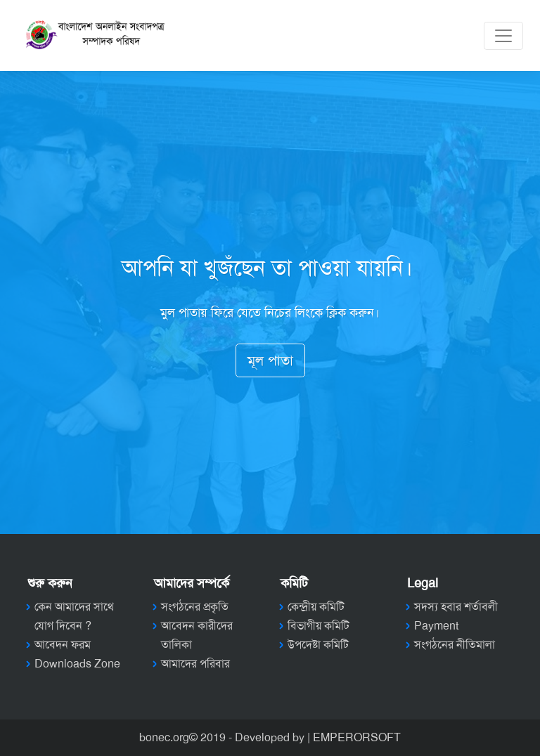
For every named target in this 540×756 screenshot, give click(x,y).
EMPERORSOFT (357, 737)
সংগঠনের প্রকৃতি (195, 607)
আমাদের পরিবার (195, 664)
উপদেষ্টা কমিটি (318, 645)
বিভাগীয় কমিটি (319, 626)
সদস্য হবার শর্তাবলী (456, 607)
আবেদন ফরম (63, 645)
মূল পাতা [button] (270, 360)
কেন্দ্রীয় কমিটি (316, 607)
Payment (436, 626)
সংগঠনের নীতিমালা (455, 645)
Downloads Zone (77, 664)
